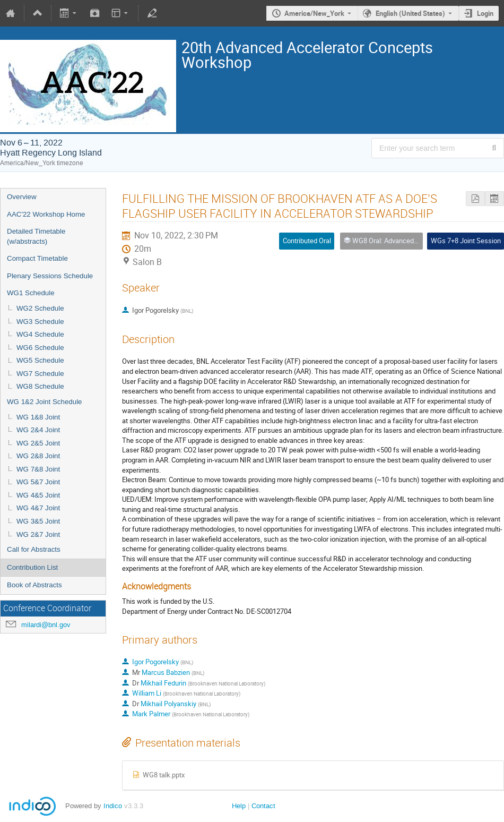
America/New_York (314, 13)
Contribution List (32, 567)
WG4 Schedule (40, 334)
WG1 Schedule (31, 293)
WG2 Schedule (40, 308)
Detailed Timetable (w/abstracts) (36, 236)
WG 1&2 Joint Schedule (45, 402)
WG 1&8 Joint (38, 417)
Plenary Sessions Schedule (50, 276)
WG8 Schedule (40, 386)
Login (485, 13)
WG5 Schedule (40, 360)
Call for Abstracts (34, 549)
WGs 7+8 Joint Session (466, 241)
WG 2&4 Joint (38, 430)
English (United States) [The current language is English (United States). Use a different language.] (410, 13)
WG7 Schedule (40, 374)
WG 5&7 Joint (38, 482)
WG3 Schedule (40, 322)
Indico (113, 806)
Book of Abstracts (34, 585)
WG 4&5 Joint (38, 495)
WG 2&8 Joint (38, 456)
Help (239, 806)
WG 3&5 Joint (38, 521)
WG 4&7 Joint (38, 508)
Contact (263, 806)
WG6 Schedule (40, 348)
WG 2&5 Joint (38, 443)
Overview (22, 197)
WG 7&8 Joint (38, 469)
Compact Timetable (37, 258)
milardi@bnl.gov (46, 625)
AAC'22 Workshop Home (46, 214)
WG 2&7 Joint (38, 534)
